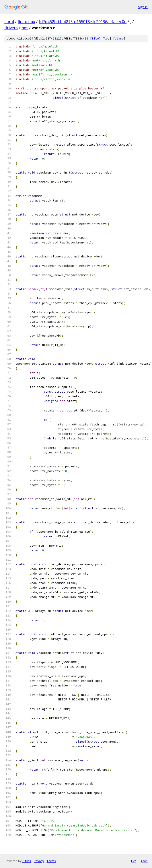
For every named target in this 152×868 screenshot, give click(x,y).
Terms (51, 861)
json (144, 861)
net (25, 28)
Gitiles (27, 861)
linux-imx (26, 22)
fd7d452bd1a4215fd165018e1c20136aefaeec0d (83, 22)
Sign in (143, 7)
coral (9, 22)
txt (133, 861)
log (107, 39)
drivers (11, 28)
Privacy (39, 861)
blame (119, 39)
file (95, 39)
